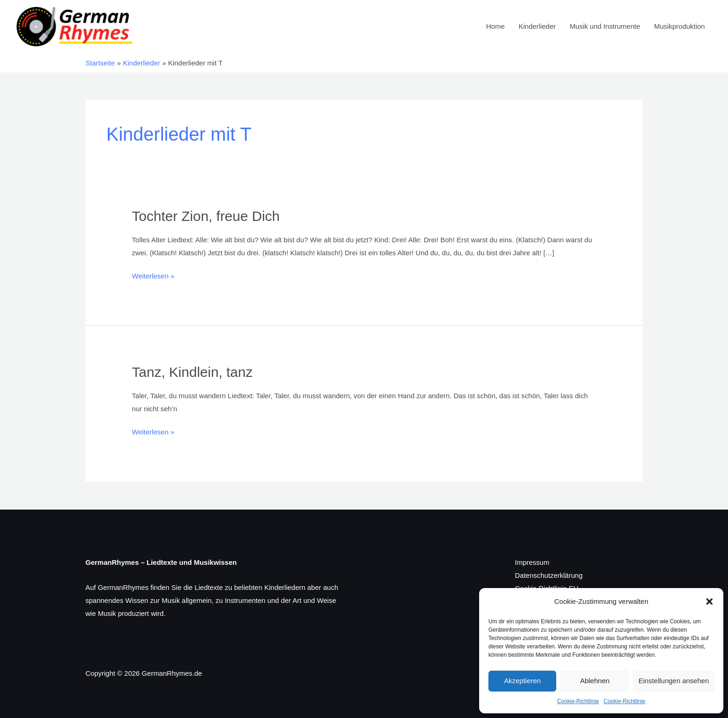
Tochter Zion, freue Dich (206, 216)
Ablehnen (595, 681)
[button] (709, 602)
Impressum (532, 562)
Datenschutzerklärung (549, 575)
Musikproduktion (679, 26)
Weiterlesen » (153, 275)
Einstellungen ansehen (674, 681)
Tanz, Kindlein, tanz (192, 372)
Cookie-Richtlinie (578, 701)
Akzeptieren (522, 681)
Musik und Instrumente (605, 26)
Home (495, 26)
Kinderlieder (537, 26)
